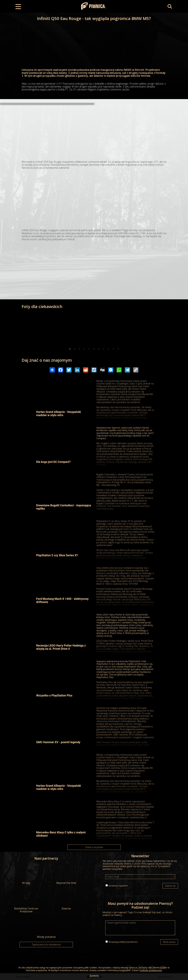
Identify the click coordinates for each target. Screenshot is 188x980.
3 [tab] (80, 349)
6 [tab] (94, 349)
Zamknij (94, 976)
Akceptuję (118, 886)
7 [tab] (99, 349)
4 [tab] (84, 349)
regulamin (123, 886)
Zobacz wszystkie (94, 847)
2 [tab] (75, 349)
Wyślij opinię (169, 942)
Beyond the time (66, 874)
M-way (26, 874)
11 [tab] (118, 349)
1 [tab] (70, 349)
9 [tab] (108, 349)
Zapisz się (170, 886)
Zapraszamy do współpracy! (46, 944)
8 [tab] (104, 349)
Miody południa (46, 928)
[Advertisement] (94, 130)
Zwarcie (66, 900)
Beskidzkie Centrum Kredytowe (26, 901)
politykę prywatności (128, 942)
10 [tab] (113, 349)
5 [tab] (89, 349)
